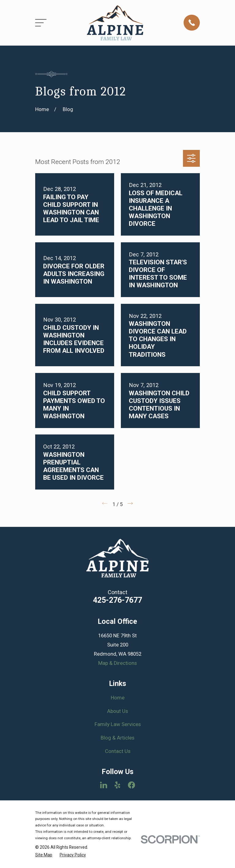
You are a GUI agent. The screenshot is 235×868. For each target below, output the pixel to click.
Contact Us (118, 751)
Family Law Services (118, 724)
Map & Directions (117, 663)
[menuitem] (44, 855)
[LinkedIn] (104, 785)
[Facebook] (131, 785)
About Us (117, 711)
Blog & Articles (117, 738)
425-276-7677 (117, 600)
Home (118, 698)
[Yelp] (117, 785)
